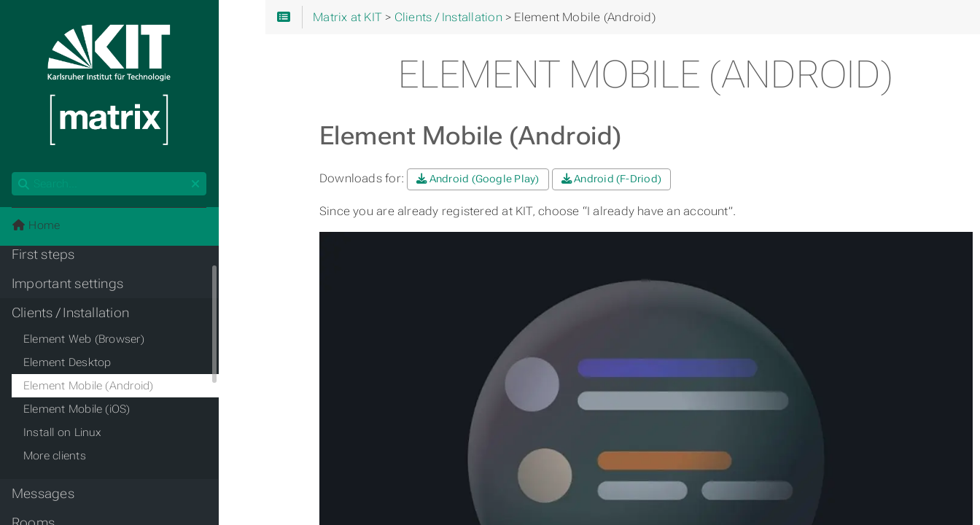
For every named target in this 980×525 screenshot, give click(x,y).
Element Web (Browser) (84, 339)
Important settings (67, 284)
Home (36, 225)
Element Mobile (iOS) (77, 409)
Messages (43, 494)
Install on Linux (63, 432)
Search (13, 172)
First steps (43, 254)
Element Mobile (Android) (88, 386)
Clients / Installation (70, 313)
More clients (55, 456)
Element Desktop (67, 362)
